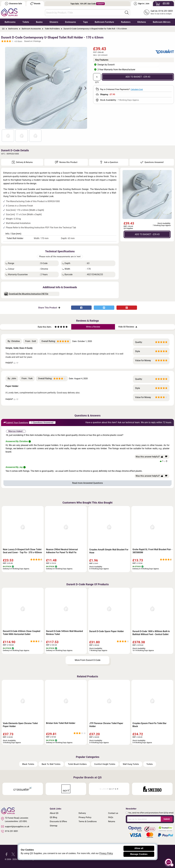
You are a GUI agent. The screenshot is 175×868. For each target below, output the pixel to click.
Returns (112, 821)
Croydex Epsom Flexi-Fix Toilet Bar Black (150, 725)
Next (84, 88)
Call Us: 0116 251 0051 (162, 11)
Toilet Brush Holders (77, 764)
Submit (167, 819)
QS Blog (53, 817)
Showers (54, 22)
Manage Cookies (139, 854)
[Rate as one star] (56, 327)
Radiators (126, 22)
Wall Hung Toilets (131, 764)
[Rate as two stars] (57, 327)
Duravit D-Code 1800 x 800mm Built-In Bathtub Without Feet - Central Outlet (151, 633)
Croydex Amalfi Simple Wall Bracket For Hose (109, 551)
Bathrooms (10, 22)
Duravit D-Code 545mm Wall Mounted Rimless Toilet (64, 633)
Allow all (139, 848)
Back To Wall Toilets (51, 764)
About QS (54, 813)
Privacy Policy (85, 817)
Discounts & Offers (58, 821)
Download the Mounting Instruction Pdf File (26, 294)
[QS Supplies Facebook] (6, 854)
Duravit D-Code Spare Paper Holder (107, 631)
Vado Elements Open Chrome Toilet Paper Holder (20, 725)
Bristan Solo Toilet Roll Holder (61, 723)
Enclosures (70, 22)
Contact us (113, 813)
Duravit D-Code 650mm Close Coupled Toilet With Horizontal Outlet (22, 633)
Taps (85, 22)
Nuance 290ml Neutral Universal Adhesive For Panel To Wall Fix (62, 551)
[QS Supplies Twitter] (13, 854)
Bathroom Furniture (104, 22)
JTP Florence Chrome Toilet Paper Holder (106, 725)
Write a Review (93, 327)
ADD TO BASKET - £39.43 (138, 77)
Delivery (82, 813)
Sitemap (54, 826)
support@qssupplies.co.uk (15, 827)
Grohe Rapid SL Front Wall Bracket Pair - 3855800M (152, 551)
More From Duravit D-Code (88, 660)
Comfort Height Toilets (105, 764)
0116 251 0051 (10, 831)
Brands (35, 4)
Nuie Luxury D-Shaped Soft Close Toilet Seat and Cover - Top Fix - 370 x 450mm (22, 551)
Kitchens (142, 22)
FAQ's (111, 817)
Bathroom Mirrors (162, 22)
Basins (39, 22)
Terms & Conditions (88, 821)
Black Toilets (28, 764)
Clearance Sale (13, 4)
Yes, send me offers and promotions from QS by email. (151, 813)
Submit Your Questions (16, 422)
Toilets (26, 22)
